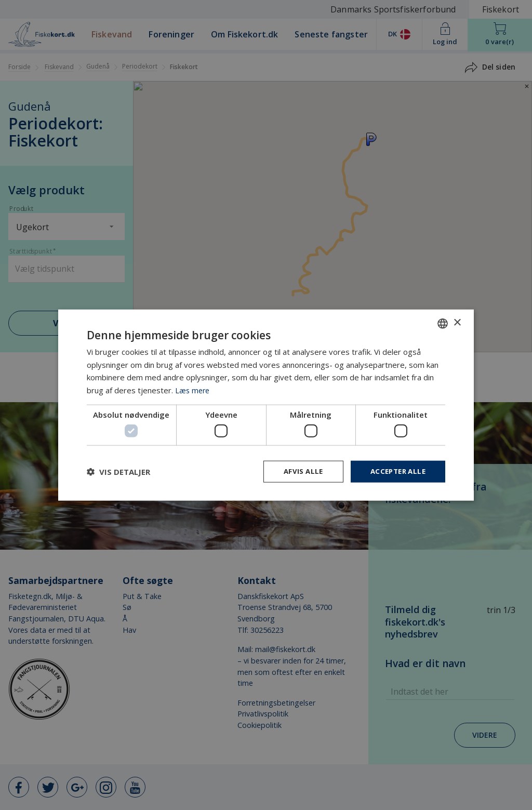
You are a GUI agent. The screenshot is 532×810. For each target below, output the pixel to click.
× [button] (457, 322)
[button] (118, 472)
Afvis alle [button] (298, 472)
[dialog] (266, 405)
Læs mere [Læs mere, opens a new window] (193, 389)
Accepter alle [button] (396, 472)
